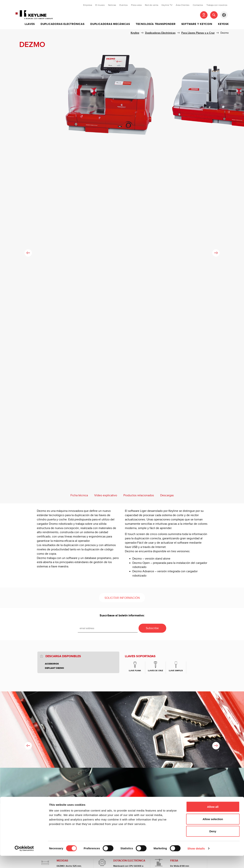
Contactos (198, 5)
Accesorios (52, 664)
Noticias (112, 5)
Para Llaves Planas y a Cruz (198, 33)
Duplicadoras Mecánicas (110, 24)
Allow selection (213, 831)
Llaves (30, 24)
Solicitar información (122, 598)
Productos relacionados (139, 495)
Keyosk (223, 24)
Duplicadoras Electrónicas (63, 24)
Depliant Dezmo (54, 668)
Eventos (124, 5)
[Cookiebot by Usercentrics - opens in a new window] (24, 861)
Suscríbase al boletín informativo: (122, 616)
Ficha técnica (79, 495)
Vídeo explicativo (106, 495)
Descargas (167, 495)
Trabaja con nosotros (217, 5)
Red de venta (152, 5)
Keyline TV (167, 5)
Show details (196, 861)
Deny (213, 843)
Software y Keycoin (197, 24)
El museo (100, 5)
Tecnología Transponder (156, 24)
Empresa (88, 5)
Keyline (135, 33)
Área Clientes (183, 5)
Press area (136, 5)
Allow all (213, 819)
